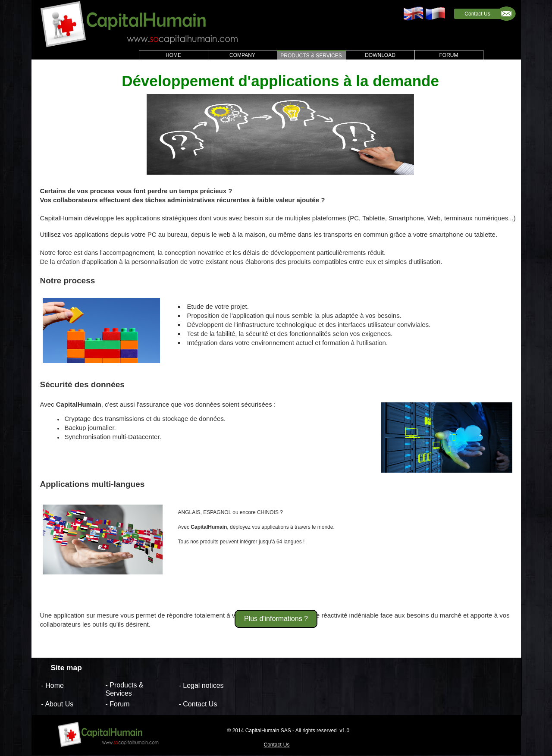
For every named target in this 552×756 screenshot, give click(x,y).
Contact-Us (277, 745)
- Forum (118, 704)
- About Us (58, 704)
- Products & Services (125, 689)
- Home (53, 685)
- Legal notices (201, 685)
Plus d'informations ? (276, 619)
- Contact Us (198, 704)
